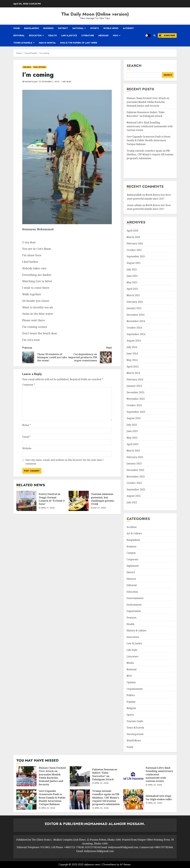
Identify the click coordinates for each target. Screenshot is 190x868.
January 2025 (134, 308)
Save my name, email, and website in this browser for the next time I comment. (64, 462)
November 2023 (136, 399)
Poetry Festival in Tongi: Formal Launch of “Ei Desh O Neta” (26, 501)
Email (26, 437)
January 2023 (134, 463)
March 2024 (133, 373)
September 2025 (136, 256)
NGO (116, 35)
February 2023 (135, 457)
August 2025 (134, 263)
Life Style (132, 650)
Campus (131, 553)
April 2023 (132, 444)
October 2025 (134, 250)
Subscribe (166, 35)
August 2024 (134, 341)
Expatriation (134, 611)
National (78, 28)
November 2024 (136, 321)
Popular (131, 702)
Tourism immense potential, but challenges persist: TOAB (79, 501)
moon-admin (134, 205)
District (63, 28)
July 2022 (132, 502)
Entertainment (135, 598)
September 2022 (136, 489)
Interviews (133, 637)
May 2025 (132, 282)
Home (17, 28)
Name (27, 425)
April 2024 (132, 367)
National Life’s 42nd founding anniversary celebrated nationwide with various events (150, 126)
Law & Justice (69, 35)
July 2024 (132, 347)
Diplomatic (133, 566)
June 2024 (132, 353)
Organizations (135, 689)
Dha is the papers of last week (79, 43)
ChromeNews (109, 865)
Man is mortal (47, 43)
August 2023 (134, 418)
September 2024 (136, 334)
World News (111, 28)
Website (27, 448)
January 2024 (134, 386)
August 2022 (134, 496)
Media (130, 663)
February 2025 (135, 302)
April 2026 (132, 231)
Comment (29, 385)
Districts (131, 579)
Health (52, 35)
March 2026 (133, 237)
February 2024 (135, 379)
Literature (88, 35)
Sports (95, 28)
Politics (131, 695)
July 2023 (132, 425)
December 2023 (135, 392)
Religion (131, 708)
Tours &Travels (23, 43)
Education (35, 35)
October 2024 (134, 328)
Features (132, 618)
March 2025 (133, 295)
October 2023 (134, 405)
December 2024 (135, 315)
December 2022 (135, 470)
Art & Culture (134, 533)
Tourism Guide (135, 721)
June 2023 (132, 431)
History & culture (137, 630)
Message (103, 35)
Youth (130, 747)
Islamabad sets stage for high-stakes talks (133, 799)
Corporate (132, 559)
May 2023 (132, 438)
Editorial (19, 35)
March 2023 (133, 451)
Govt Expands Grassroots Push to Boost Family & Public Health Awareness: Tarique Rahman (149, 140)
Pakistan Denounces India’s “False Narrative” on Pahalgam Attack (146, 114)
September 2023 (136, 412)
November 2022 (136, 477)
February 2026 (135, 243)
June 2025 (132, 276)
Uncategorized (135, 734)
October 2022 (134, 483)
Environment (134, 605)
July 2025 (132, 269)
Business (48, 28)
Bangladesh (32, 28)
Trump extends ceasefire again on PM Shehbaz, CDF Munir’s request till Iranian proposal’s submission (150, 154)
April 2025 (132, 289)
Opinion (131, 682)
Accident (128, 28)
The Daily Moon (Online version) (95, 14)
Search (134, 66)
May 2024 (132, 360)
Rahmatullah (31, 82)
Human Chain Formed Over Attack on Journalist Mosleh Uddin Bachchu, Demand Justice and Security (148, 102)
